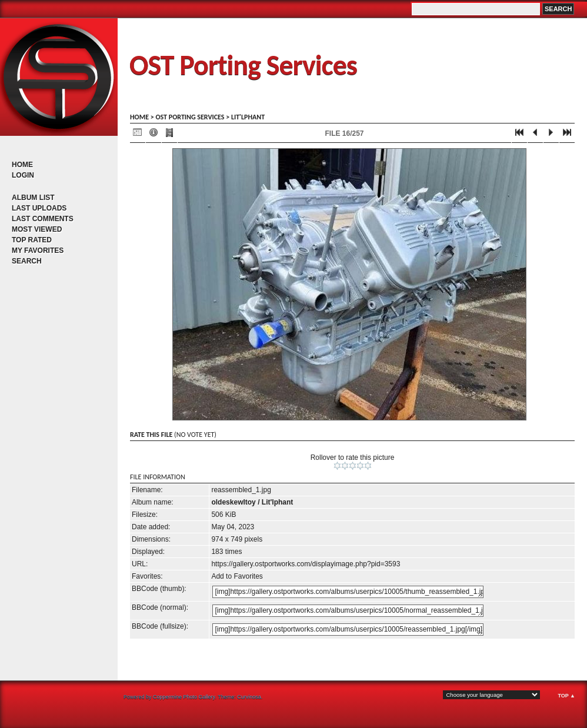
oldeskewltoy (233, 502)
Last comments (43, 219)
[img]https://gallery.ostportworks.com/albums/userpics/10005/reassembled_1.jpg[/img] (348, 630)
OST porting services (190, 117)
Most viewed (37, 229)
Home (22, 165)
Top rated (32, 240)
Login (23, 175)
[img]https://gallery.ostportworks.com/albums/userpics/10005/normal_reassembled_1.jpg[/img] (348, 611)
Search (27, 261)
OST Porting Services (243, 65)
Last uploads (39, 208)
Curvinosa (249, 697)
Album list (33, 198)
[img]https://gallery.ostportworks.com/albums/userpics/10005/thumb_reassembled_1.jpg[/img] (348, 592)
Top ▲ (566, 696)
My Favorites (38, 251)
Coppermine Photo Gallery (184, 697)
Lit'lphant (248, 117)
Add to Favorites (237, 576)
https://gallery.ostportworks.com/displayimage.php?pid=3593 (306, 564)
